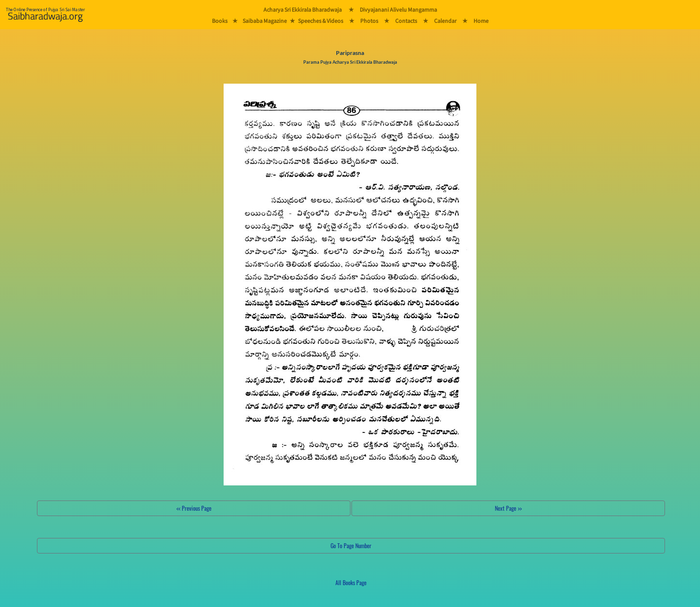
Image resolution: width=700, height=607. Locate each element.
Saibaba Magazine (265, 21)
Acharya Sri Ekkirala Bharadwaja (303, 9)
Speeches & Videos (321, 21)
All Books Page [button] (351, 582)
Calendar (445, 21)
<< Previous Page (194, 508)
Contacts (406, 21)
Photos (369, 21)
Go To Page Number (351, 545)
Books (220, 21)
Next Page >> (508, 508)
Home (481, 21)
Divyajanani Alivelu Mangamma (398, 9)
